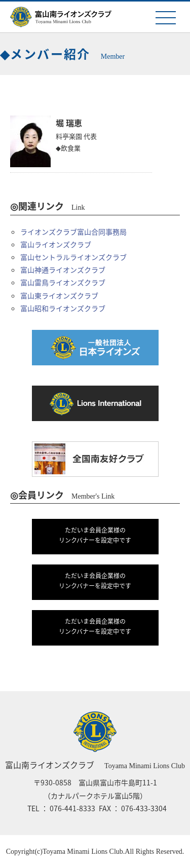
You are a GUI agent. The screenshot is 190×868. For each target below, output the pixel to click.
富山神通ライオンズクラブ (63, 270)
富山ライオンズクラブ (56, 244)
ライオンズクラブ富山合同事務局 (73, 232)
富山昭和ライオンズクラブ (63, 308)
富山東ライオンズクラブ (59, 295)
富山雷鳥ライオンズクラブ (63, 282)
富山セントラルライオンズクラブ (73, 257)
